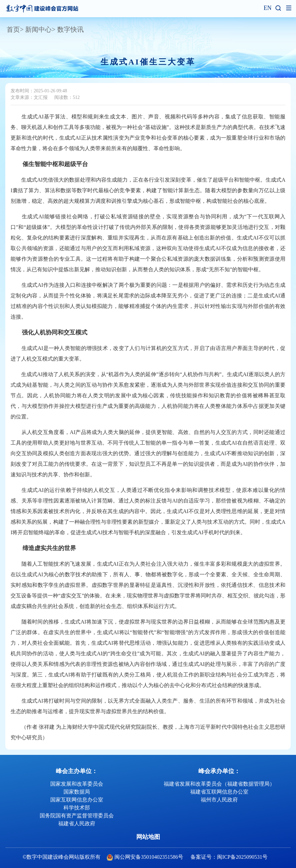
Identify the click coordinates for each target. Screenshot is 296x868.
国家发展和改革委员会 (77, 784)
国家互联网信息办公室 (77, 800)
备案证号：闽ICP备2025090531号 (229, 857)
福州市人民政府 (219, 800)
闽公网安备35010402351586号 (149, 857)
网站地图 (148, 837)
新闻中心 (38, 29)
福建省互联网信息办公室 (219, 792)
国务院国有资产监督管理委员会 (77, 816)
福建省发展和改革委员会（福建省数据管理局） (219, 784)
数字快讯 (70, 29)
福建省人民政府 (77, 824)
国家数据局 (77, 792)
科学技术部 (77, 808)
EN (268, 8)
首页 (13, 29)
